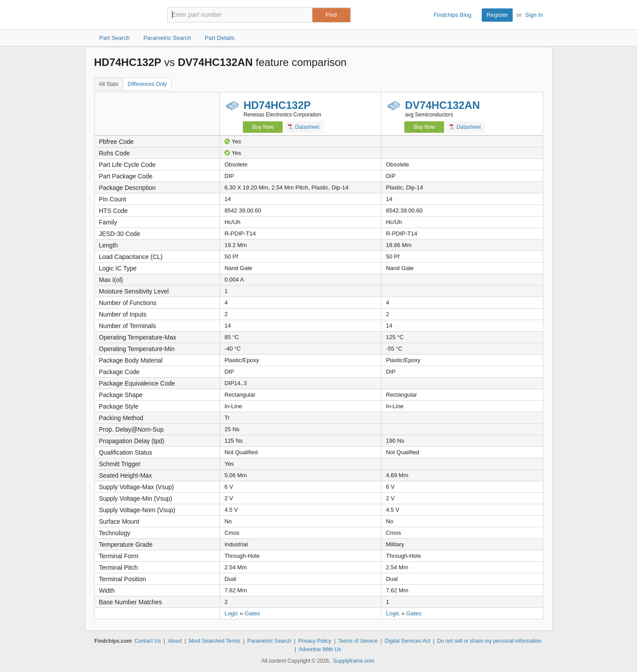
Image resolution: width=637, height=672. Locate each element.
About (175, 641)
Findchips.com (123, 15)
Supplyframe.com (354, 661)
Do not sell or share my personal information (489, 641)
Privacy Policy (315, 641)
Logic (231, 613)
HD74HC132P (277, 105)
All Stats (109, 84)
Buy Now (263, 127)
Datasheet (304, 127)
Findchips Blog (452, 15)
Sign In (534, 15)
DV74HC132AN (442, 105)
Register (497, 15)
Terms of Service (358, 641)
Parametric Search (269, 641)
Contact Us (148, 641)
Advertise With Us (320, 649)
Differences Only (147, 84)
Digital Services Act (408, 641)
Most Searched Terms (215, 641)
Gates (252, 613)
